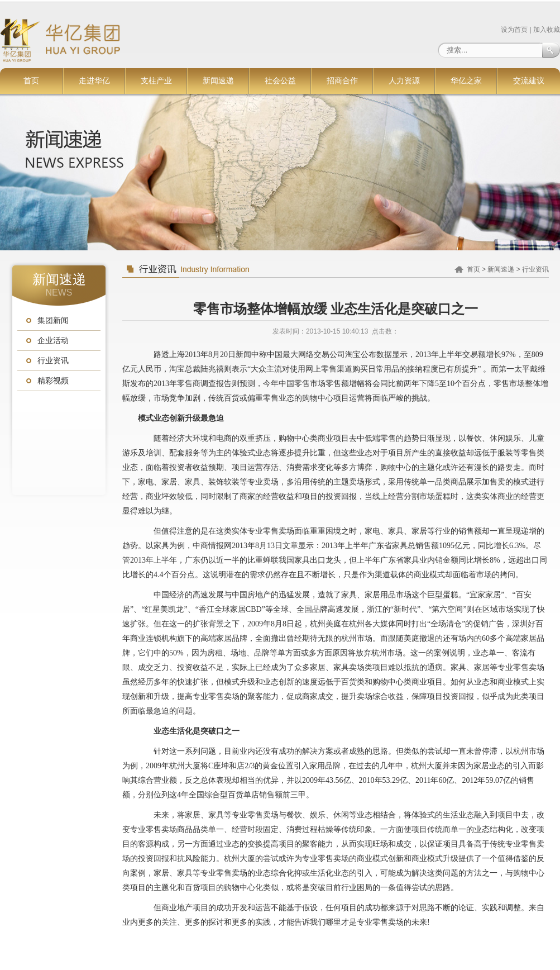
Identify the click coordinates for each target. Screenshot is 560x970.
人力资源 (404, 81)
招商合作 (342, 81)
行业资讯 (53, 361)
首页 (31, 81)
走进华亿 (94, 81)
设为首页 (514, 30)
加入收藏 (547, 30)
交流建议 (529, 81)
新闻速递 (218, 81)
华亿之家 (466, 81)
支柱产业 (156, 81)
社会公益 (280, 81)
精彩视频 (53, 381)
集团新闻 (53, 320)
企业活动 (53, 341)
